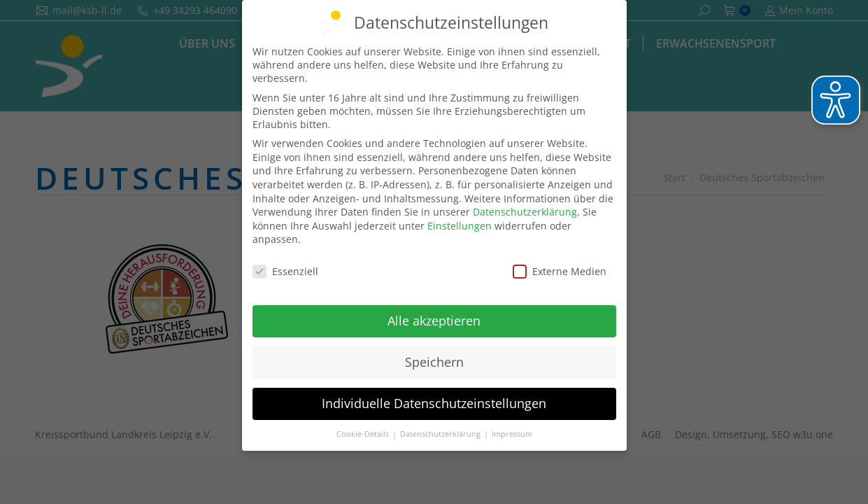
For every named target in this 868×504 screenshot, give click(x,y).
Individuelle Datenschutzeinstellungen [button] (434, 402)
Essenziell (285, 271)
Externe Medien (560, 271)
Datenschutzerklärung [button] (441, 433)
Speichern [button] (434, 361)
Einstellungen (460, 225)
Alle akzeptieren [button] (434, 321)
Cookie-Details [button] (364, 433)
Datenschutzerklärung (525, 212)
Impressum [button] (512, 433)
